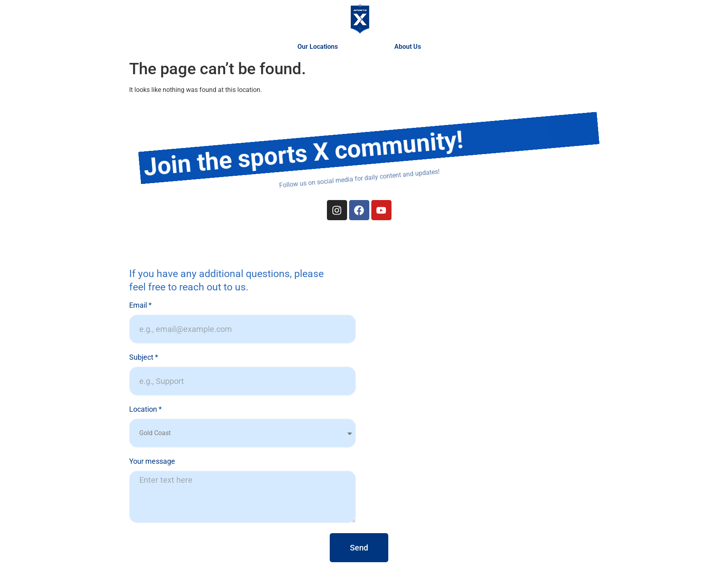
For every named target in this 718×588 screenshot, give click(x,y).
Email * (140, 305)
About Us (408, 47)
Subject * (144, 358)
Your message (152, 462)
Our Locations (320, 47)
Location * (145, 410)
